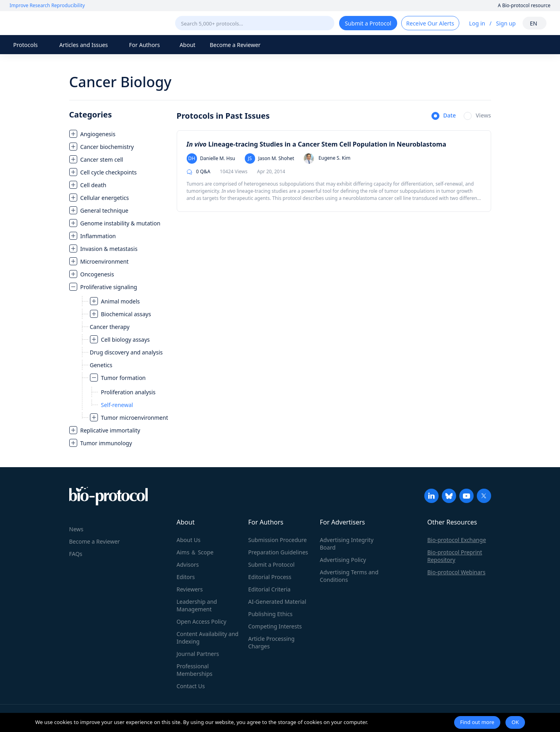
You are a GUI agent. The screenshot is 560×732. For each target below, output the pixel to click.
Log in (477, 23)
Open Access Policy (202, 621)
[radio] (444, 116)
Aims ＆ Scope (195, 552)
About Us (189, 540)
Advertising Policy (343, 560)
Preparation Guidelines (278, 552)
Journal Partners (198, 654)
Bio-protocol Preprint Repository (455, 556)
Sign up (506, 23)
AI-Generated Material (277, 602)
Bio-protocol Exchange (457, 540)
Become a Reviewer (235, 45)
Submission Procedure (278, 540)
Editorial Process (270, 577)
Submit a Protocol (272, 565)
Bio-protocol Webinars (457, 572)
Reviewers (190, 589)
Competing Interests (275, 626)
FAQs (76, 554)
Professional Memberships (195, 670)
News (76, 529)
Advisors (188, 565)
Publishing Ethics (270, 614)
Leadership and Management (197, 605)
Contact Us (191, 686)
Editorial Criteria (269, 589)
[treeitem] (119, 134)
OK (515, 722)
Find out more (477, 722)
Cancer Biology (120, 82)
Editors (186, 577)
